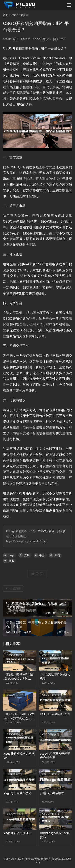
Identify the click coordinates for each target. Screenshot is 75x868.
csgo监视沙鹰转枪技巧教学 (55, 676)
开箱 (57, 555)
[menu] (69, 5)
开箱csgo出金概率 (52, 793)
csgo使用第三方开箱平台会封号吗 (55, 756)
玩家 (11, 561)
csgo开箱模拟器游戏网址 (19, 756)
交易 (27, 555)
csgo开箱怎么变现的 (18, 833)
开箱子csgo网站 (32, 859)
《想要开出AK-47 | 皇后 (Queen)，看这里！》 (19, 677)
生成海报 (13, 589)
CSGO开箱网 (46, 531)
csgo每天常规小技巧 (18, 793)
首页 (5, 15)
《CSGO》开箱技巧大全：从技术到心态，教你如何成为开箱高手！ (19, 716)
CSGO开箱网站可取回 (55, 714)
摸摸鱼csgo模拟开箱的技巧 (55, 835)
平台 (42, 555)
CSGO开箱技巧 (42, 39)
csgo (12, 555)
